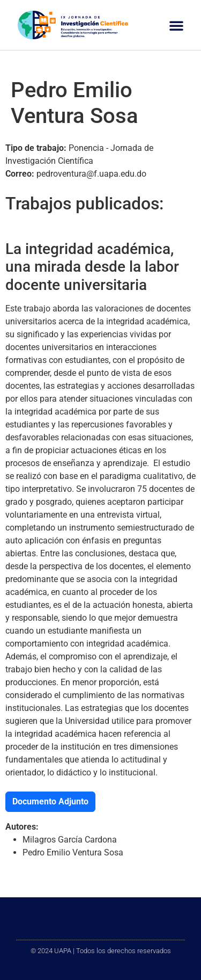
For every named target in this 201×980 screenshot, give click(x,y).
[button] (176, 25)
